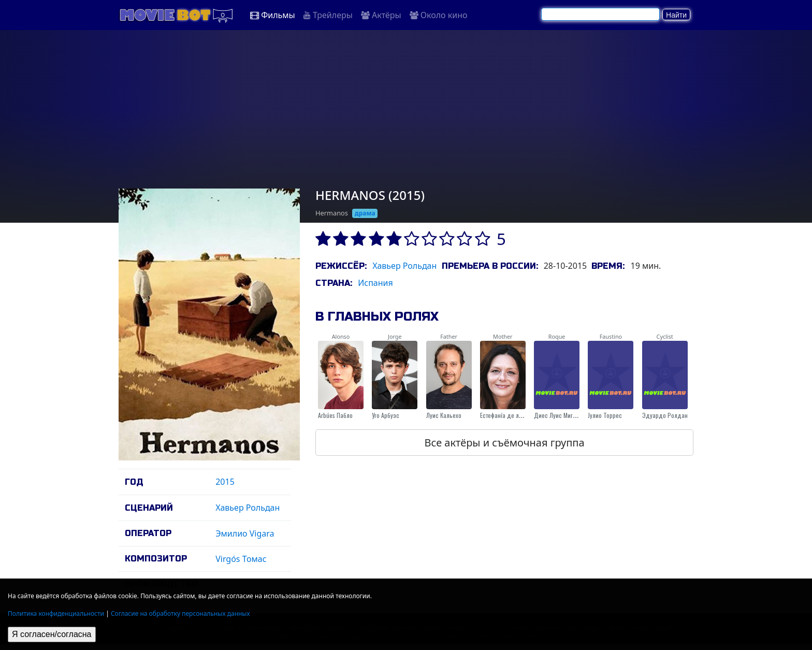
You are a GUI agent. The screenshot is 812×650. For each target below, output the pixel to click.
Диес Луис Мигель (558, 415)
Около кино (439, 15)
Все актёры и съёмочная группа (504, 443)
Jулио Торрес (605, 415)
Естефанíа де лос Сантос (512, 415)
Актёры (381, 15)
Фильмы (273, 15)
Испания (375, 283)
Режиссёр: (341, 266)
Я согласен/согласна (52, 634)
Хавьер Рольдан (248, 508)
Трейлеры (328, 15)
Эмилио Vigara (245, 533)
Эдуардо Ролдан (665, 415)
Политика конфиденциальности (56, 613)
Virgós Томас (241, 559)
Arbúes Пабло (335, 415)
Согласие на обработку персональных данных (180, 613)
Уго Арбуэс (386, 415)
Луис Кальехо (444, 415)
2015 (225, 482)
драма (365, 213)
